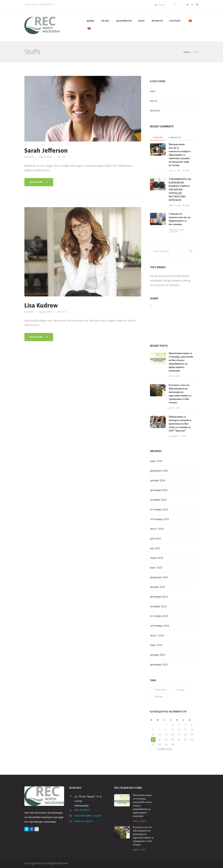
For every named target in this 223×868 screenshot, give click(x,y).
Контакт (175, 21)
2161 (63, 157)
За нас (105, 21)
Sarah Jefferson (46, 150)
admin (31, 157)
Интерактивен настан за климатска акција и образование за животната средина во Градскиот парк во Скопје (180, 155)
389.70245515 (82, 810)
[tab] (158, 137)
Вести (154, 101)
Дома (90, 21)
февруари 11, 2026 (177, 436)
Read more (36, 182)
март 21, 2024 (175, 171)
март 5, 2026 (174, 408)
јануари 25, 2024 (176, 230)
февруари (159, 471)
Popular (158, 137)
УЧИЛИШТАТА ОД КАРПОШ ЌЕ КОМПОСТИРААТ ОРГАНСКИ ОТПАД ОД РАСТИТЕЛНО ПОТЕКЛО (180, 190)
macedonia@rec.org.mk (88, 816)
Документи (124, 21)
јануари (158, 480)
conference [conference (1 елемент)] (160, 690)
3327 (63, 312)
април (157, 558)
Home (187, 52)
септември (159, 519)
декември (159, 490)
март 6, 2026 (174, 376)
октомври (159, 509)
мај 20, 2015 (45, 157)
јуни (155, 538)
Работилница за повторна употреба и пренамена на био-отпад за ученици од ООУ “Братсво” (180, 424)
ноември (158, 500)
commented (175, 137)
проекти (155, 110)
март (156, 461)
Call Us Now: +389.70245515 (39, 4)
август (157, 529)
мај (155, 548)
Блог (142, 21)
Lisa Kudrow (41, 305)
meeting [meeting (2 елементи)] (159, 696)
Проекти (157, 21)
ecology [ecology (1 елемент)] (180, 690)
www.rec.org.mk (83, 821)
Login (161, 5)
